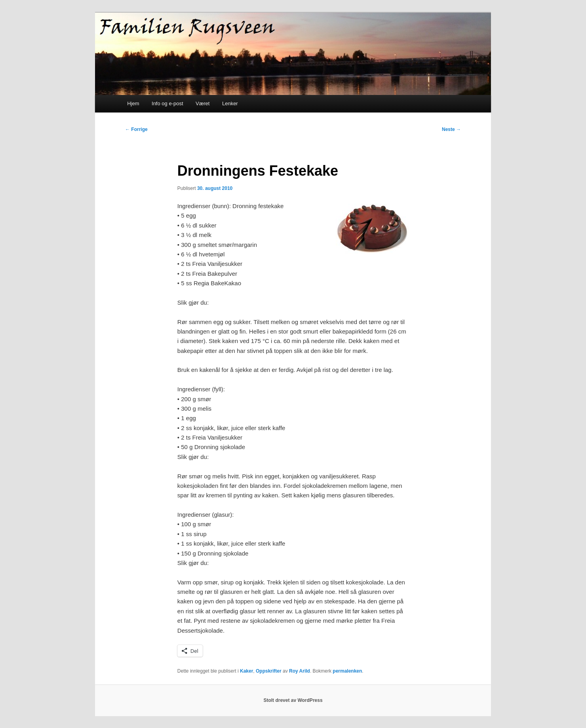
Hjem (133, 103)
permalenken (347, 671)
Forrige (136, 129)
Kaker (246, 671)
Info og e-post (167, 103)
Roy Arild (300, 671)
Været (203, 103)
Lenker (230, 103)
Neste (451, 129)
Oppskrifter (269, 671)
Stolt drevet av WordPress (293, 700)
